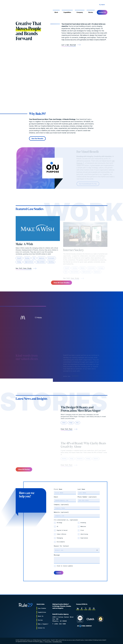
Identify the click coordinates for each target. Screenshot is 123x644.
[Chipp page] (101, 619)
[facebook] (82, 608)
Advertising (84, 534)
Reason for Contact (61, 546)
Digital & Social (62, 530)
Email (56, 497)
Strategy (59, 523)
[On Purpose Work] (80, 619)
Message (57, 555)
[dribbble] (94, 608)
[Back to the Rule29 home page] (19, 10)
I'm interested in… (66, 520)
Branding (83, 523)
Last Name (81, 489)
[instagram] (90, 608)
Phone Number (87, 497)
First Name (58, 489)
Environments (61, 542)
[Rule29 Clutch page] (90, 619)
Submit (59, 573)
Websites (83, 526)
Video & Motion (61, 534)
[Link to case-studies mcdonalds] (23, 318)
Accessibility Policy (57, 642)
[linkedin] (78, 608)
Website (61, 512)
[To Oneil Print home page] (84, 626)
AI (57, 526)
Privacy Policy (48, 642)
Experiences (84, 538)
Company (80, 12)
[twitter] (86, 608)
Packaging (60, 538)
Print (82, 530)
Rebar (41, 642)
